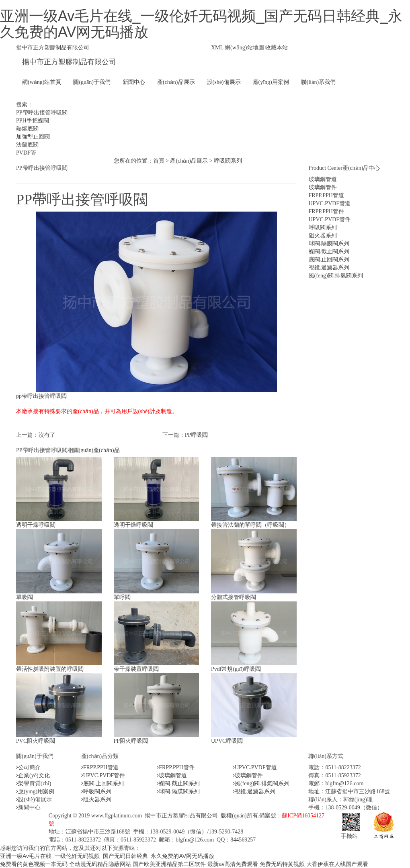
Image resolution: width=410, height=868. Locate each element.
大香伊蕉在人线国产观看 (337, 864)
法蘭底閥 (27, 145)
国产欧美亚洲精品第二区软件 (169, 864)
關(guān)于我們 (92, 82)
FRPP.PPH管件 (326, 211)
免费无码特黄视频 (282, 864)
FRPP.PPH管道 (326, 195)
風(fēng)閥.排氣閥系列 (336, 276)
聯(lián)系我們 (318, 82)
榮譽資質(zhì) (34, 783)
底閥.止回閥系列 (329, 260)
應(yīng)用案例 (271, 82)
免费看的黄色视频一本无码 (34, 864)
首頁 (159, 161)
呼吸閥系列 (228, 161)
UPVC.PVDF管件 (330, 219)
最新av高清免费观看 (233, 864)
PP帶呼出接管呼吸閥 (42, 113)
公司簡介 (28, 767)
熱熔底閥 (27, 129)
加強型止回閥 (33, 137)
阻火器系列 (323, 235)
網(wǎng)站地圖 (244, 48)
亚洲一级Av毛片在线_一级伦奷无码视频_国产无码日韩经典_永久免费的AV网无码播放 (201, 24)
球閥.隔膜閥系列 (329, 243)
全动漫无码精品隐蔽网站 (100, 864)
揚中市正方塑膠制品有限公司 (69, 62)
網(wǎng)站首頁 (42, 82)
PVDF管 (26, 153)
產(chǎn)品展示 (176, 82)
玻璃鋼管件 (323, 187)
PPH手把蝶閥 (33, 121)
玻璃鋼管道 (323, 179)
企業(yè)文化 (33, 775)
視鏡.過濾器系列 (329, 268)
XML (217, 48)
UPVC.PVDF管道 (330, 203)
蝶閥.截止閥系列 (329, 252)
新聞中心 (134, 82)
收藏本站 (277, 48)
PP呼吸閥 (197, 435)
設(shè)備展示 (224, 82)
